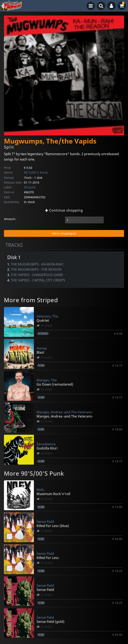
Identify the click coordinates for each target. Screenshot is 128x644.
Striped (30, 187)
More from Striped (31, 300)
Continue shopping (64, 210)
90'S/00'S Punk (36, 172)
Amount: (10, 219)
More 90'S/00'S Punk (34, 473)
